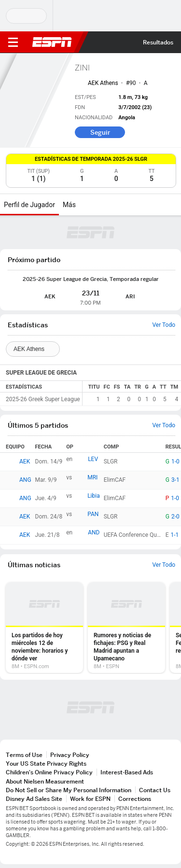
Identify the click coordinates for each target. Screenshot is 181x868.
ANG (25, 480)
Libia (94, 496)
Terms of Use (24, 755)
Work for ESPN (90, 799)
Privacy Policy (70, 755)
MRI (92, 477)
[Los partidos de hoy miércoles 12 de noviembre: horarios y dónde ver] (44, 628)
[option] (44, 628)
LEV (93, 459)
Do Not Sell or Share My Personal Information (69, 790)
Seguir (100, 132)
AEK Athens (103, 83)
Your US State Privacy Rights (46, 763)
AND (94, 532)
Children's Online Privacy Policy (49, 772)
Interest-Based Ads (127, 772)
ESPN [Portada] (52, 42)
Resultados (158, 42)
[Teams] (33, 349)
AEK (25, 462)
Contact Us (155, 790)
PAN (93, 514)
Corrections (135, 799)
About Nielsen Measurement (45, 781)
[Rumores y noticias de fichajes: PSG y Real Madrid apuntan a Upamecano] (126, 628)
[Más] (83, 205)
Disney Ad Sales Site (34, 799)
